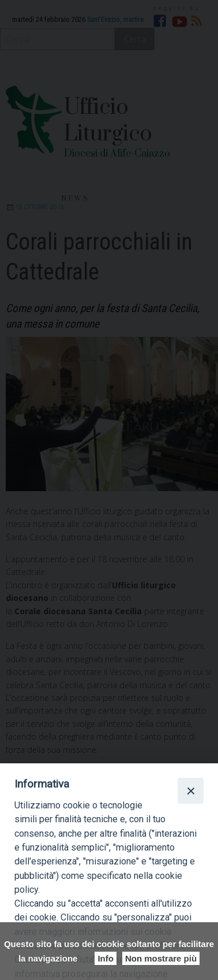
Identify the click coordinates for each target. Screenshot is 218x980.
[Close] (190, 790)
